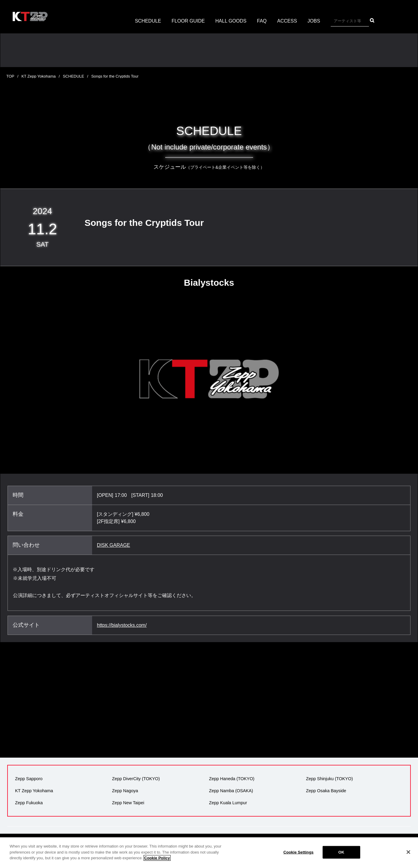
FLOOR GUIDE (188, 21)
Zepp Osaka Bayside (326, 791)
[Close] (408, 857)
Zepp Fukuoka (29, 803)
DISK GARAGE (113, 545)
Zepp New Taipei (128, 803)
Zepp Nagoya (125, 791)
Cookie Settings (299, 857)
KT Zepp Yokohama (39, 76)
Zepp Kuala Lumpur (228, 803)
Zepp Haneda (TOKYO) (232, 779)
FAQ (262, 21)
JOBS (314, 21)
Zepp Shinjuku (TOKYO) (330, 779)
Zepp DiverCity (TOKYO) (136, 779)
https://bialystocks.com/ (122, 625)
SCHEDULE (148, 21)
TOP (10, 76)
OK (341, 857)
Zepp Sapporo (29, 779)
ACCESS (287, 21)
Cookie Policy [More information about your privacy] (157, 863)
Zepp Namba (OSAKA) (231, 791)
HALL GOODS (231, 21)
